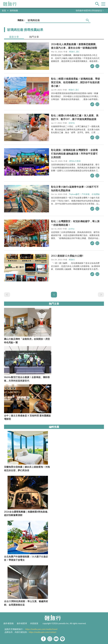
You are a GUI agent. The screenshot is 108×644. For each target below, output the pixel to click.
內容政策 (34, 623)
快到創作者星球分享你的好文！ (90, 10)
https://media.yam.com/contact (43, 632)
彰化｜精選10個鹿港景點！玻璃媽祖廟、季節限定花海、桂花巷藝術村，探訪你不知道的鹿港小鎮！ (75, 82)
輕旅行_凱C (74, 52)
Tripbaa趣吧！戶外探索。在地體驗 (84, 194)
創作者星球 (22, 623)
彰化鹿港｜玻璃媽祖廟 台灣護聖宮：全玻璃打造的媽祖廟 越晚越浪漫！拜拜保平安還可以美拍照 (74, 154)
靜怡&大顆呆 (75, 161)
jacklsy (72, 229)
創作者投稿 (9, 623)
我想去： (22, 20)
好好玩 (72, 123)
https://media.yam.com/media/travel (41, 629)
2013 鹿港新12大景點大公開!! (67, 256)
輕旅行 (10, 4)
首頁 (4, 10)
